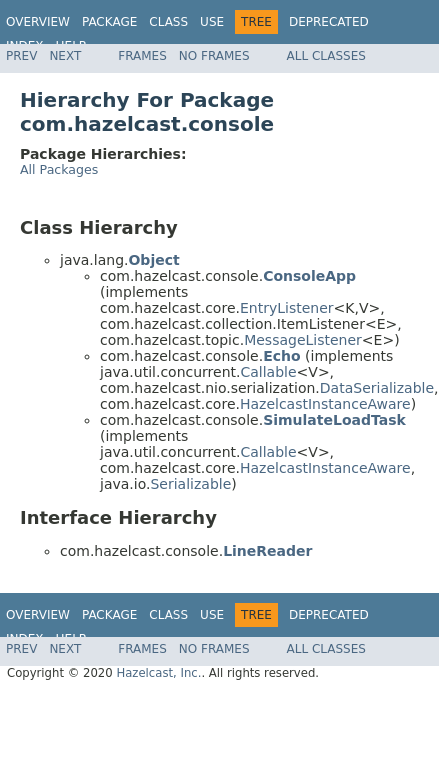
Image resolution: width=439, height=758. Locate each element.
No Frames (214, 56)
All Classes (326, 56)
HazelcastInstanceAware (325, 404)
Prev (21, 56)
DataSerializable (377, 388)
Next (65, 56)
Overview (38, 22)
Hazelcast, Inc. (158, 673)
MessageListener (303, 340)
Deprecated (329, 22)
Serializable (190, 484)
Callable (268, 372)
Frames (142, 56)
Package (109, 22)
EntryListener (287, 308)
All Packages (59, 169)
